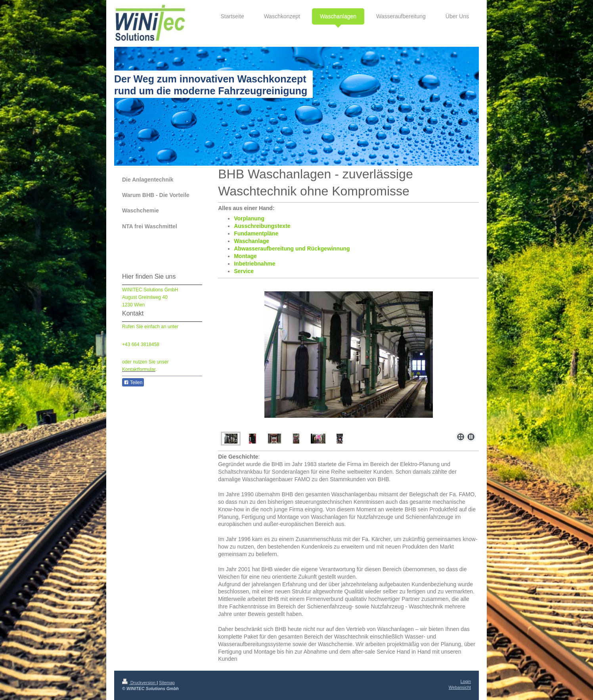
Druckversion (139, 683)
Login (466, 681)
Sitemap (167, 683)
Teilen (133, 383)
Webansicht (460, 687)
